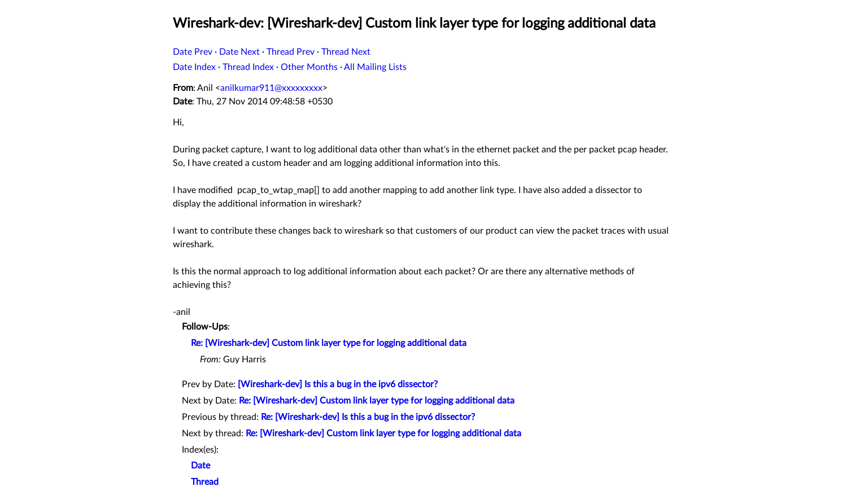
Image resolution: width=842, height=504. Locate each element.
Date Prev (193, 52)
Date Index (194, 67)
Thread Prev (291, 52)
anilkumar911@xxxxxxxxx (271, 88)
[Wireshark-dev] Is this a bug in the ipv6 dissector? (338, 384)
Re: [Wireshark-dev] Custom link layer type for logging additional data (329, 343)
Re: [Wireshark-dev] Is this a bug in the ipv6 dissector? (368, 417)
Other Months (309, 67)
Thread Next (346, 52)
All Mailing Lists (375, 67)
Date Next (239, 52)
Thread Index (248, 67)
